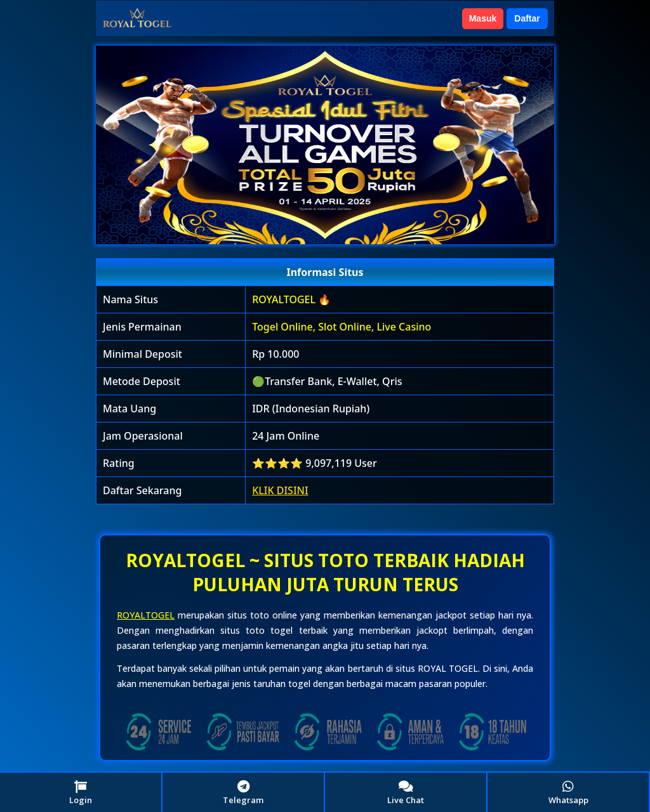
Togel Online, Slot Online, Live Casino (342, 327)
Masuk (483, 18)
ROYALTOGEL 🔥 (291, 299)
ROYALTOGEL (146, 615)
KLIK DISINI (280, 490)
